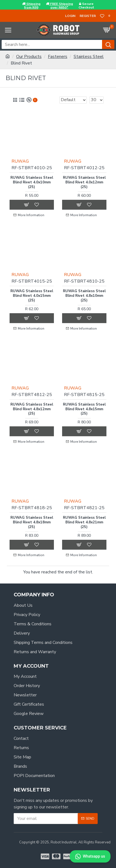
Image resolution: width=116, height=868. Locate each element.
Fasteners (58, 57)
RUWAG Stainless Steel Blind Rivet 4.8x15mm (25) (84, 409)
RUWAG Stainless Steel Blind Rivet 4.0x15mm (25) (32, 296)
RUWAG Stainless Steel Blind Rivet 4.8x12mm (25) (32, 409)
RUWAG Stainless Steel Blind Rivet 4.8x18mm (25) (32, 522)
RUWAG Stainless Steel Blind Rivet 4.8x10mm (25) (84, 296)
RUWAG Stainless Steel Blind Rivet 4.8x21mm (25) (84, 522)
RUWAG (20, 161)
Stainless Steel (89, 57)
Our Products (29, 57)
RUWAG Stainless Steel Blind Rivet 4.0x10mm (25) (32, 182)
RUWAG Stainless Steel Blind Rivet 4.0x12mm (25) (84, 182)
